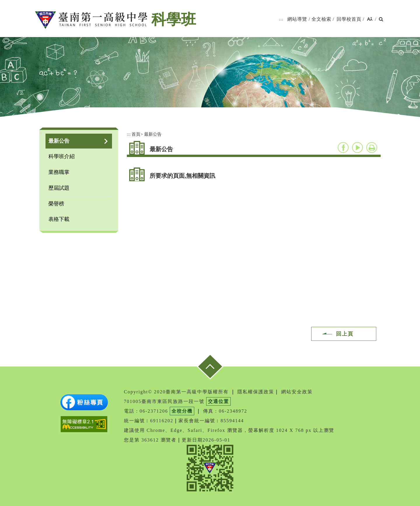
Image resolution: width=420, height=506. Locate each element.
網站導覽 (297, 19)
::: (281, 19)
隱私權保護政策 (256, 392)
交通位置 (218, 401)
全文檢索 (321, 19)
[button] (370, 19)
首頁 (136, 134)
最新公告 (59, 141)
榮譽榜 (56, 204)
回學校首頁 (349, 19)
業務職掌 (59, 172)
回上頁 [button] (345, 334)
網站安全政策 (297, 392)
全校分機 (182, 411)
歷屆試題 (59, 188)
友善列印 (372, 148)
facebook (343, 148)
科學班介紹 (62, 156)
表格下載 (59, 219)
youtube (357, 148)
